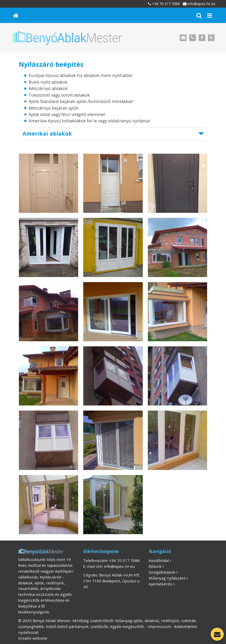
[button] (209, 15)
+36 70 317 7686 (166, 4)
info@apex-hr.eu (201, 4)
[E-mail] (183, 38)
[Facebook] (202, 38)
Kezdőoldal (159, 560)
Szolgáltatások (162, 572)
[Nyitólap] (16, 15)
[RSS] (211, 38)
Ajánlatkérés (160, 584)
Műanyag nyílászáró (167, 578)
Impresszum (159, 626)
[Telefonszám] (193, 38)
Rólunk (155, 566)
